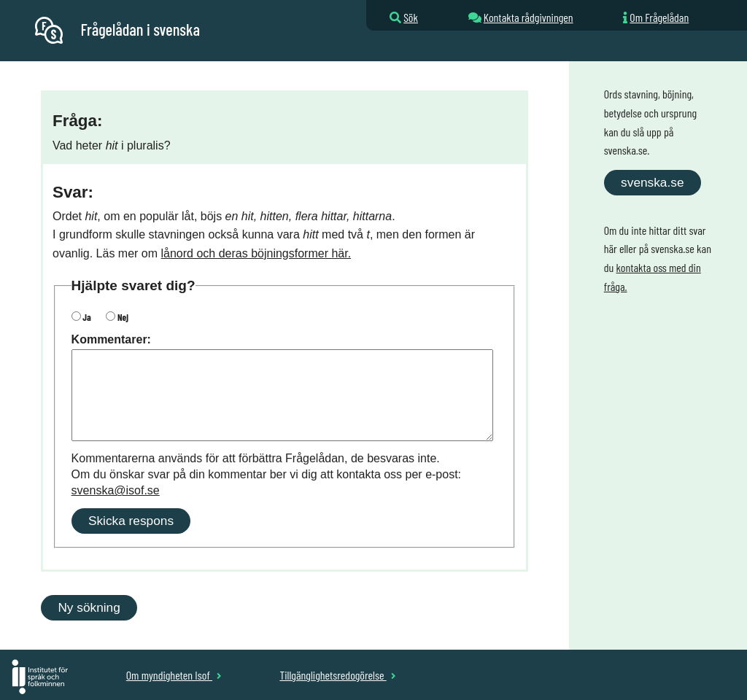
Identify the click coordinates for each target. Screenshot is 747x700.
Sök (411, 17)
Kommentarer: (111, 339)
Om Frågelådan (659, 17)
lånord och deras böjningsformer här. (256, 253)
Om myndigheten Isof (174, 675)
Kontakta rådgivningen (529, 17)
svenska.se (652, 182)
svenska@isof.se (116, 490)
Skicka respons (131, 521)
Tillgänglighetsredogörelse (337, 675)
